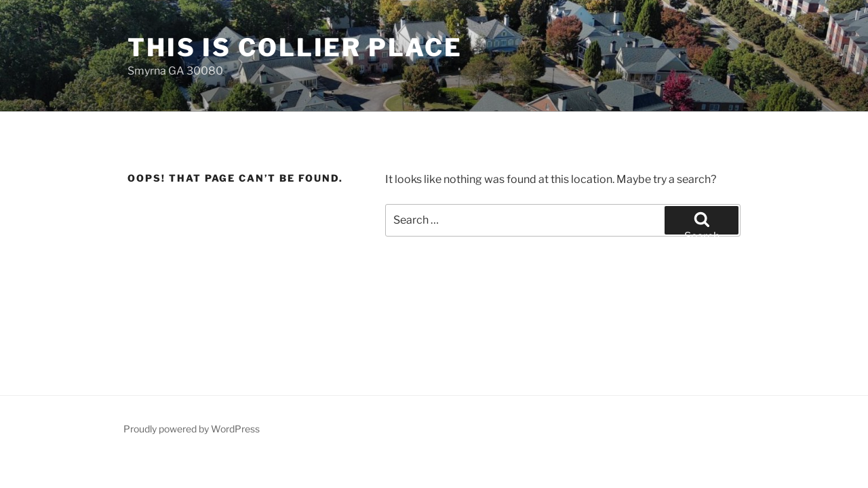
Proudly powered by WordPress (192, 429)
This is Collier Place (295, 47)
